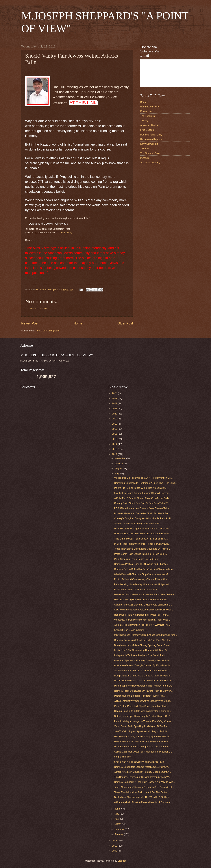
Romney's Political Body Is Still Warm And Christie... (141, 564)
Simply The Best (123, 757)
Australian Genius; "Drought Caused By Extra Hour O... (143, 665)
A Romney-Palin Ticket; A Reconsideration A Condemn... (144, 802)
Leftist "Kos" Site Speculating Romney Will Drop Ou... (142, 650)
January (119, 834)
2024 (115, 393)
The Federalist (148, 116)
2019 (115, 419)
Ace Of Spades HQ (150, 163)
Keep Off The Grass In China (129, 630)
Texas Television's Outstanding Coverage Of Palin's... (142, 549)
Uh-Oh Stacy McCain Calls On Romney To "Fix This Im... (144, 681)
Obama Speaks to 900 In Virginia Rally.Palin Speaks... (142, 711)
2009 (115, 851)
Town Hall (145, 149)
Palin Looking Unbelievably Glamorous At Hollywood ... (143, 584)
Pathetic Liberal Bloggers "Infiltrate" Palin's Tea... (140, 696)
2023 (115, 398)
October (119, 464)
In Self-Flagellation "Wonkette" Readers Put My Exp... (142, 544)
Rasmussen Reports (151, 139)
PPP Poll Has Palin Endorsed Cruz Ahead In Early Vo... (143, 534)
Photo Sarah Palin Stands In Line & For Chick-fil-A (140, 554)
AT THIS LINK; (64, 233)
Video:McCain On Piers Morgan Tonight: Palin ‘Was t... (143, 620)
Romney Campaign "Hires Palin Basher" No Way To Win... (145, 782)
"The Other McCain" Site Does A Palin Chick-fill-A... (141, 539)
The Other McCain (150, 153)
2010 (115, 846)
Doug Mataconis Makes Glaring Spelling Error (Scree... (143, 645)
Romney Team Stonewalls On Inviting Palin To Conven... (144, 691)
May (117, 814)
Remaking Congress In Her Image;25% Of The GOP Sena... (146, 483)
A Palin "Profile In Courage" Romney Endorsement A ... (143, 772)
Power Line (146, 111)
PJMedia (145, 158)
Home (78, 323)
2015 (115, 439)
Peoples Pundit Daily (151, 135)
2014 (115, 444)
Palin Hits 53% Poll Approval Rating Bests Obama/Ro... (143, 529)
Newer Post (30, 323)
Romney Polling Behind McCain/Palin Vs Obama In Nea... (144, 569)
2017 (115, 429)
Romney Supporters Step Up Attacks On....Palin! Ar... (142, 767)
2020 (115, 414)
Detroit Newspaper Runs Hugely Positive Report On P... (143, 716)
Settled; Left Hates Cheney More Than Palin (137, 523)
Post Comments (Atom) (48, 331)
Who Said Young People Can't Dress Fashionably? (141, 600)
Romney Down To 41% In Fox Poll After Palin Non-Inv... (143, 640)
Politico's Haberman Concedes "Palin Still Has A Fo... (142, 513)
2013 (115, 449)
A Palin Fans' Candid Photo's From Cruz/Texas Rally (141, 498)
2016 (115, 434)
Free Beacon (147, 130)
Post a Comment (38, 308)
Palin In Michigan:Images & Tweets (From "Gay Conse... (144, 721)
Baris (143, 102)
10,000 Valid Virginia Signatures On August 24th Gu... (142, 731)
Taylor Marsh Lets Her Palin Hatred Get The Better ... (142, 792)
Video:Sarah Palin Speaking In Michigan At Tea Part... (142, 726)
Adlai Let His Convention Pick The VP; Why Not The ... (143, 625)
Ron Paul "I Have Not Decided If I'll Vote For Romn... (142, 615)
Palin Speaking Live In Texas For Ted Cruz (136, 559)
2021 (115, 409)
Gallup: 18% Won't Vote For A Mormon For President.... (143, 752)
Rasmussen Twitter (150, 107)
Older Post (125, 323)
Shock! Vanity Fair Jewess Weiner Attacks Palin (139, 762)
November (120, 458)
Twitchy (144, 121)
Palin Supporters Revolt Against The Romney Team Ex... (144, 686)
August (119, 468)
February (120, 829)
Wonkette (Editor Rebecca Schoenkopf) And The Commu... (145, 594)
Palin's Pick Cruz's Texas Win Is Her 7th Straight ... (141, 488)
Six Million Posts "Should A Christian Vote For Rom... (142, 670)
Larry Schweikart (149, 144)
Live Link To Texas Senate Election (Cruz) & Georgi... (142, 493)
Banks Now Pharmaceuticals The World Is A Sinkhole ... (143, 797)
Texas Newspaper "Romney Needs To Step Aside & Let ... (144, 787)
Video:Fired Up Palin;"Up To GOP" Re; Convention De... (143, 478)
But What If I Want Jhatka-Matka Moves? (136, 589)
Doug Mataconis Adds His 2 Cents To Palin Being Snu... (143, 676)
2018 (115, 424)
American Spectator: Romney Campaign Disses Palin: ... (144, 660)
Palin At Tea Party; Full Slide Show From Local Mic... (142, 706)
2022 (115, 403)
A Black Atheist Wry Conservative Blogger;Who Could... (143, 701)
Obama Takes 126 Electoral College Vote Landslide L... (143, 605)
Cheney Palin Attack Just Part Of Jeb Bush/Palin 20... (142, 503)
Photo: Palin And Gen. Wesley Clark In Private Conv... (142, 579)
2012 (115, 454)
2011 (115, 841)
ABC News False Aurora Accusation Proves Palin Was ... (144, 610)
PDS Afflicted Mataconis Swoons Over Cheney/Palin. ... (143, 508)
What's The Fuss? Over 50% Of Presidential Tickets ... (142, 741)
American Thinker (150, 125)
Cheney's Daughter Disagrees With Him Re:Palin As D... (144, 518)
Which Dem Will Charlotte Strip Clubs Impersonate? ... (142, 574)
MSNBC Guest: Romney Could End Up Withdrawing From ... (146, 635)
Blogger (122, 861)
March (118, 824)
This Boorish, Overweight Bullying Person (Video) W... (142, 777)
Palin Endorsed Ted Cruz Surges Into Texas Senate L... (143, 747)
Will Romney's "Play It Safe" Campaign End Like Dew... (143, 736)
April (117, 819)
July (117, 474)
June (118, 809)
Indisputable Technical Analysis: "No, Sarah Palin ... (141, 655)
